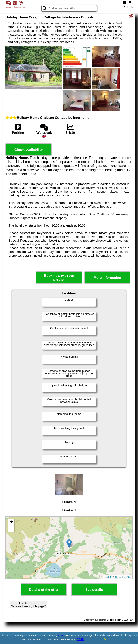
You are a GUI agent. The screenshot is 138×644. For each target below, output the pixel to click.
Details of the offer (44, 590)
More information (107, 278)
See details (94, 590)
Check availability (29, 150)
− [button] (11, 529)
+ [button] (11, 522)
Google (61, 635)
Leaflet (107, 577)
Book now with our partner (59, 278)
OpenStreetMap (123, 577)
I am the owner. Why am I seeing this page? (29, 605)
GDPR (80, 639)
